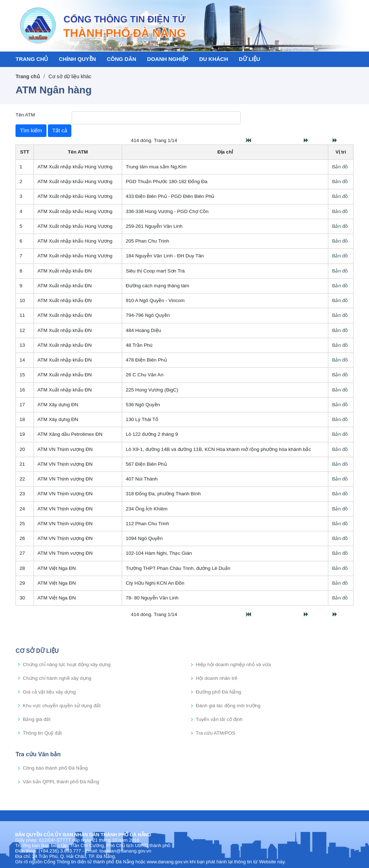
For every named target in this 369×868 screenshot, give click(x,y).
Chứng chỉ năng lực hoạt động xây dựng (66, 665)
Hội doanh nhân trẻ (217, 678)
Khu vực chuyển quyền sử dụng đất (62, 706)
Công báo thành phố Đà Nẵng (55, 768)
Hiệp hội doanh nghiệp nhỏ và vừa (233, 665)
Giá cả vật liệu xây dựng (49, 692)
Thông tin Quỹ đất (42, 733)
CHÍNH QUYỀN (77, 59)
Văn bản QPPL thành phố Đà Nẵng (61, 782)
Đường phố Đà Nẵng (218, 692)
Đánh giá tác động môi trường (228, 706)
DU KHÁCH (214, 59)
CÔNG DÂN (121, 59)
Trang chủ (28, 76)
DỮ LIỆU (250, 59)
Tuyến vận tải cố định (219, 719)
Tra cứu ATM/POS (215, 733)
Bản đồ (340, 167)
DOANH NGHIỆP (168, 59)
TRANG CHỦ (32, 59)
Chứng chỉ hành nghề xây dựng (57, 678)
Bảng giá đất (37, 719)
